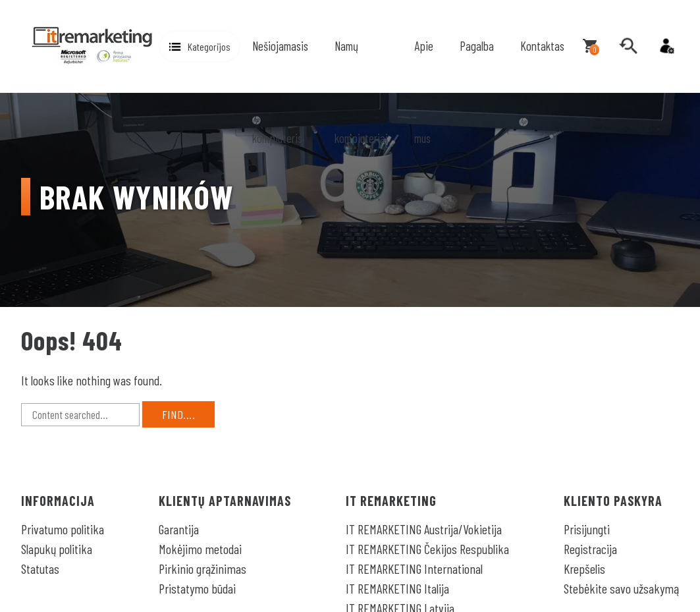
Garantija (179, 529)
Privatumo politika (63, 529)
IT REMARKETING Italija (397, 588)
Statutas (40, 569)
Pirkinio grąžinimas (202, 569)
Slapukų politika (57, 549)
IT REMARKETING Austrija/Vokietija (424, 529)
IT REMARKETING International (414, 569)
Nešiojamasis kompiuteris (280, 92)
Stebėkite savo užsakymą (621, 588)
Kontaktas (542, 46)
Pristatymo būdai (197, 588)
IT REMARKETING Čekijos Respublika (427, 549)
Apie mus (424, 92)
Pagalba (477, 46)
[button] (200, 46)
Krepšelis (584, 569)
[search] (628, 46)
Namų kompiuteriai (361, 92)
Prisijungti (587, 529)
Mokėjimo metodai (200, 549)
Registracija (590, 549)
